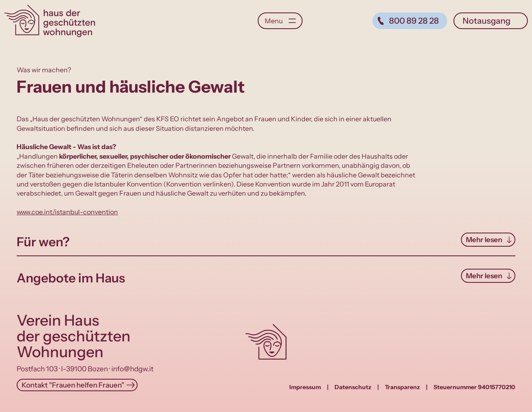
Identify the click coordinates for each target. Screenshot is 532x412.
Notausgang (486, 21)
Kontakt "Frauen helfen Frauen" (73, 385)
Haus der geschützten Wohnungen (50, 21)
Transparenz (402, 387)
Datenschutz (353, 387)
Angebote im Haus (71, 278)
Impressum (305, 387)
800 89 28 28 (414, 21)
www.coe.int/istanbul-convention (67, 212)
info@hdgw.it (132, 369)
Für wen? (43, 242)
